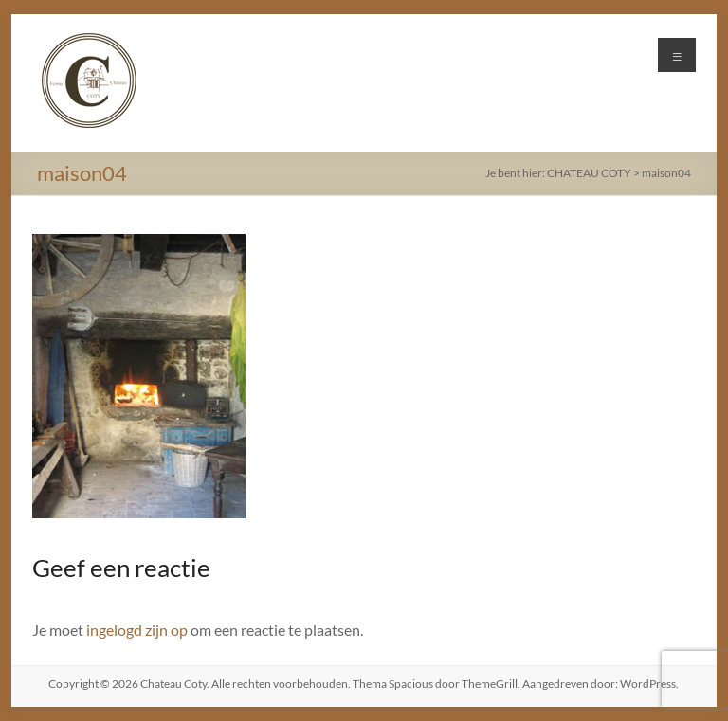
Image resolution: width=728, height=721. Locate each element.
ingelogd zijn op (137, 630)
